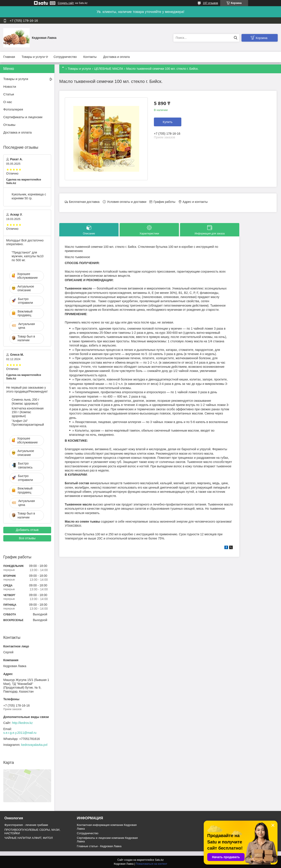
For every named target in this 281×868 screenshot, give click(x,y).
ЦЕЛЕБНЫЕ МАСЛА (109, 69)
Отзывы (9, 125)
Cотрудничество (88, 833)
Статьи (9, 94)
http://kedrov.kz (22, 723)
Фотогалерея (13, 109)
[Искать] (235, 38)
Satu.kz (159, 860)
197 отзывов (210, 3)
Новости (10, 87)
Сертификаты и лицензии (23, 117)
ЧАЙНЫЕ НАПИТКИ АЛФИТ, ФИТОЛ (29, 838)
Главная (9, 57)
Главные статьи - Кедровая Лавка (99, 846)
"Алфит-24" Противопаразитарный (28, 423)
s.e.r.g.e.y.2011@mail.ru (20, 733)
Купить (168, 122)
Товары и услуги (33, 57)
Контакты (90, 57)
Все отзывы (27, 538)
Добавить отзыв (27, 530)
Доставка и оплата (116, 57)
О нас (8, 102)
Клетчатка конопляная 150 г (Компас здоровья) (28, 412)
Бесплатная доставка (84, 202)
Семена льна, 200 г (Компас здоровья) (25, 402)
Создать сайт (66, 3)
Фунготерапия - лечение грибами (26, 825)
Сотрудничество (65, 57)
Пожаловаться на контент (151, 864)
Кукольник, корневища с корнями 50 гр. (29, 196)
